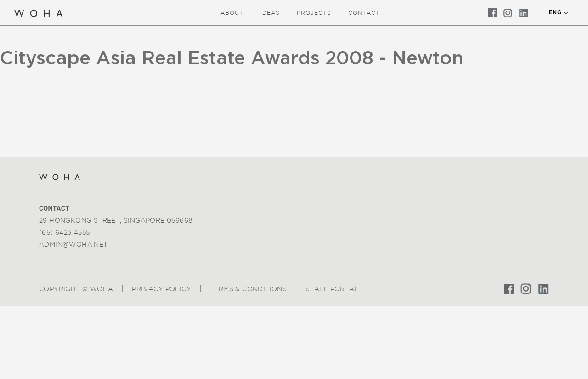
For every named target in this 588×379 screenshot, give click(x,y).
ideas (270, 13)
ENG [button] (555, 12)
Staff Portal (332, 289)
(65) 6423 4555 (65, 232)
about (232, 13)
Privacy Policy (161, 289)
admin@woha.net (73, 244)
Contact (364, 13)
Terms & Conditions (248, 289)
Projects (314, 13)
